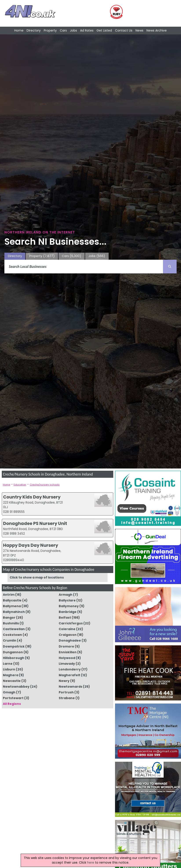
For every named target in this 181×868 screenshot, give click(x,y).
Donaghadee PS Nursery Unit (35, 523)
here (91, 862)
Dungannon (13, 652)
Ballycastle (12, 600)
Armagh (66, 595)
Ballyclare (67, 600)
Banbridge (68, 612)
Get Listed (104, 30)
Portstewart (13, 698)
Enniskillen (68, 652)
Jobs (73, 30)
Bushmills (11, 623)
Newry (64, 681)
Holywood (67, 658)
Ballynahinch (14, 612)
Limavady (67, 664)
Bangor (9, 618)
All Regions (12, 704)
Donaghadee (70, 640)
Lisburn (9, 669)
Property (50, 30)
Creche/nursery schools (45, 485)
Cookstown (12, 635)
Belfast (65, 618)
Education (20, 485)
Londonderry (70, 669)
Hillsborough (14, 658)
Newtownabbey (16, 687)
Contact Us (124, 30)
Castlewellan (14, 629)
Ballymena (12, 606)
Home (19, 30)
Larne (8, 664)
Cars (63, 30)
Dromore (66, 646)
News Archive (157, 30)
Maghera (11, 675)
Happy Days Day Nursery (31, 545)
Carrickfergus (71, 623)
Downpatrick (14, 646)
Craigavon (68, 635)
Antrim (9, 595)
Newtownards (70, 687)
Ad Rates (87, 30)
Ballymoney (69, 606)
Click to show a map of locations (37, 577)
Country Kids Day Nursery (32, 497)
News (139, 30)
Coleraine (67, 629)
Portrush (66, 692)
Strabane (67, 698)
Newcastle (12, 681)
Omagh (9, 692)
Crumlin (10, 640)
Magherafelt (69, 675)
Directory (34, 30)
